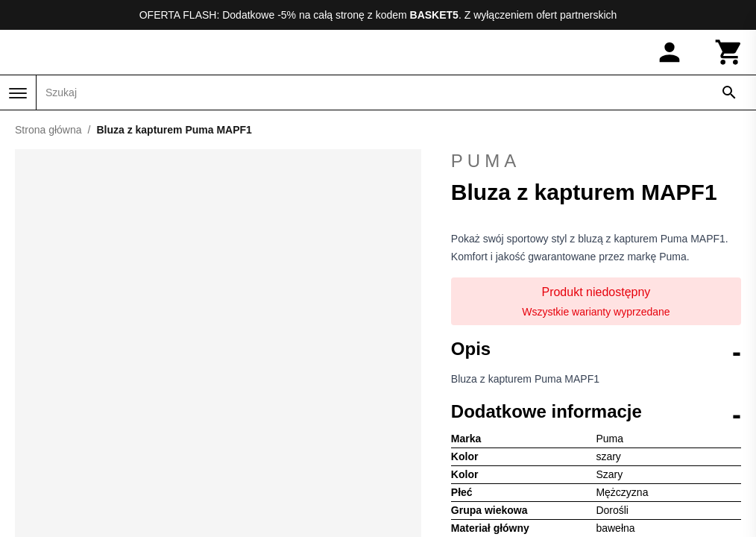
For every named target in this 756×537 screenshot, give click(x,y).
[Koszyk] (729, 52)
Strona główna (48, 130)
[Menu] (18, 93)
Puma (596, 161)
